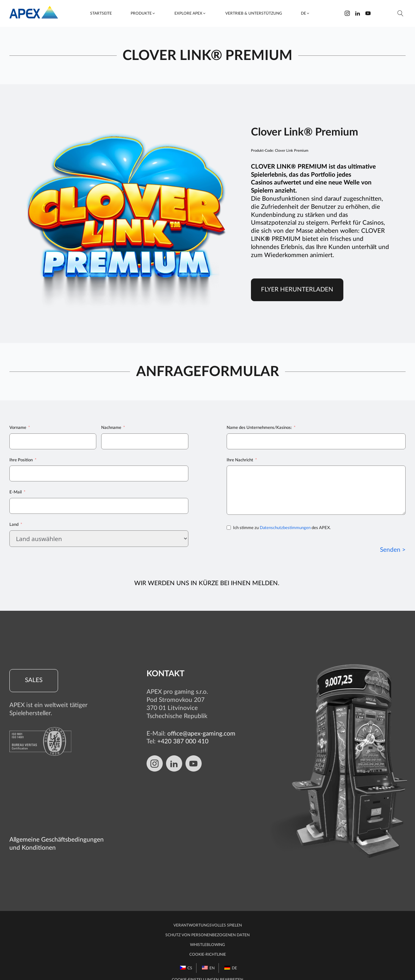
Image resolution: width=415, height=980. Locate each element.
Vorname (18, 428)
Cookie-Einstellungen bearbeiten (207, 968)
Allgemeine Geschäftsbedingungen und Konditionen (57, 832)
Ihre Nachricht (240, 460)
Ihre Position (21, 460)
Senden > (393, 550)
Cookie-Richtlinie (208, 942)
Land (14, 525)
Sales (34, 681)
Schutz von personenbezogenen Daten (207, 923)
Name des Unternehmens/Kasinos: (259, 428)
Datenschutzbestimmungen (285, 528)
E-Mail (16, 492)
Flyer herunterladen (297, 290)
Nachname (111, 428)
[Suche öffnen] (401, 13)
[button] (143, 13)
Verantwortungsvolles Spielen (208, 913)
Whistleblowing (207, 933)
